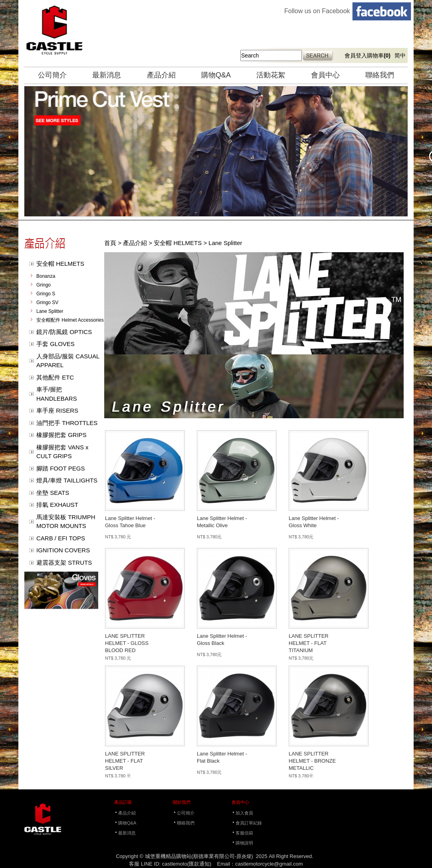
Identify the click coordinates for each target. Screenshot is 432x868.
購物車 (379, 55)
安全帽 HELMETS (60, 264)
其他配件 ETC (55, 377)
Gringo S (46, 294)
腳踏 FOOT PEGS (60, 468)
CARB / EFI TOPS (61, 538)
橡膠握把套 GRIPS (61, 435)
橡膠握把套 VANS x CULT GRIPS (62, 452)
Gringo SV (47, 303)
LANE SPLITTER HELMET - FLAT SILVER (125, 761)
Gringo (44, 285)
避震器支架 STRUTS (64, 563)
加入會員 (244, 813)
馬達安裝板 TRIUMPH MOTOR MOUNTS (66, 522)
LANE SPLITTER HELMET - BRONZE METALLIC (312, 761)
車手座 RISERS (57, 410)
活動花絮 (271, 75)
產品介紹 (161, 75)
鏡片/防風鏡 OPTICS (64, 332)
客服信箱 (244, 833)
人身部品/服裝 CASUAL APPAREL (68, 361)
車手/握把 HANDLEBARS (57, 394)
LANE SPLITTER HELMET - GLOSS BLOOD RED (127, 643)
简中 (400, 55)
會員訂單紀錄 (249, 823)
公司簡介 (52, 75)
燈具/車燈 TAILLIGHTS (67, 480)
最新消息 (107, 75)
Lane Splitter (50, 311)
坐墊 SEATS (53, 493)
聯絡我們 (380, 75)
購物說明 (244, 843)
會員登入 (356, 55)
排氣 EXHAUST (57, 505)
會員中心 (325, 75)
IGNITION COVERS (63, 550)
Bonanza (46, 276)
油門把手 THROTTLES (67, 423)
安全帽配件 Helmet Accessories (70, 320)
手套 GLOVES (55, 344)
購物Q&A (216, 75)
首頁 (110, 243)
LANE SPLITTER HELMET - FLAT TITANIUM (309, 643)
